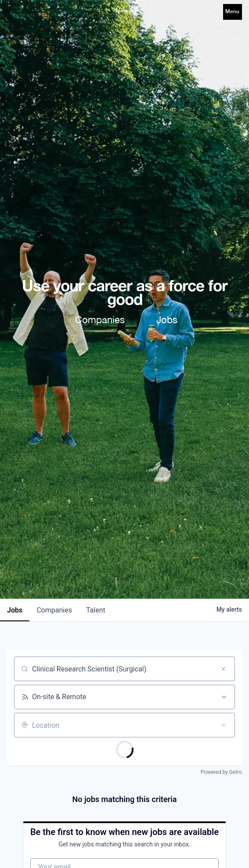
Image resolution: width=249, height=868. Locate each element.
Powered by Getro (221, 772)
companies (54, 610)
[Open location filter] (224, 725)
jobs (15, 610)
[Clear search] (224, 669)
